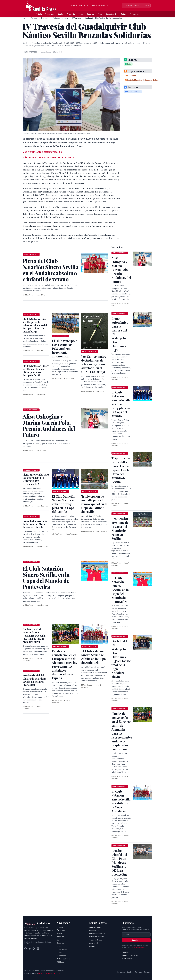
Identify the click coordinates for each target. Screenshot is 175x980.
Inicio (25, 18)
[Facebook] (26, 949)
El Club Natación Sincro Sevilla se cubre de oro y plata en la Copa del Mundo (64, 504)
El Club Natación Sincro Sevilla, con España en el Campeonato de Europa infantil (36, 370)
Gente (81, 14)
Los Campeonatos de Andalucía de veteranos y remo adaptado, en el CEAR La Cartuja (94, 364)
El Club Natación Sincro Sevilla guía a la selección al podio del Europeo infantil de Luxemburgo (36, 325)
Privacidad (121, 972)
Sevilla (61, 14)
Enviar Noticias (127, 958)
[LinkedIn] (38, 949)
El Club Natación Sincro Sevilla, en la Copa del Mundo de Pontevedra (120, 590)
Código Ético (94, 930)
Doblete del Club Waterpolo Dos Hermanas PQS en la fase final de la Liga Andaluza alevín (34, 636)
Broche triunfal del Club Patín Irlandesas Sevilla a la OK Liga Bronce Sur (35, 680)
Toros (100, 14)
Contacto (93, 946)
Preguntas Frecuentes (130, 955)
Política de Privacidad (97, 934)
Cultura (123, 14)
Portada (39, 14)
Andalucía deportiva (60, 18)
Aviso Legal (94, 943)
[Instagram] (34, 949)
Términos (139, 972)
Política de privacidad (138, 947)
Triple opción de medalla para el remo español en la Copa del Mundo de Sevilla (94, 504)
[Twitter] (30, 949)
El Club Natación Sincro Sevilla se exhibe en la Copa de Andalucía (93, 657)
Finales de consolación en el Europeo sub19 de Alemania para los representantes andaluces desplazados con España (64, 664)
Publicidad (126, 952)
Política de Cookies (97, 937)
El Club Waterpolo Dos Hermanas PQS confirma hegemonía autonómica (65, 348)
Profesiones (135, 14)
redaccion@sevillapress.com (49, 973)
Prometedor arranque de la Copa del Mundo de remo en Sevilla (35, 524)
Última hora (50, 14)
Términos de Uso (96, 940)
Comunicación (111, 14)
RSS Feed (61, 962)
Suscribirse (136, 940)
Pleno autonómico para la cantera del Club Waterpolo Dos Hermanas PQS (36, 479)
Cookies (130, 972)
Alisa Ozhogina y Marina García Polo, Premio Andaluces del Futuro (121, 270)
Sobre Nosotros (95, 927)
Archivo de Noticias (64, 959)
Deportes (90, 14)
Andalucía (71, 14)
